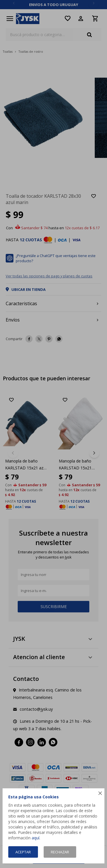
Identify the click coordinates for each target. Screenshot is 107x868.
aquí (36, 838)
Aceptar (23, 852)
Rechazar (60, 852)
